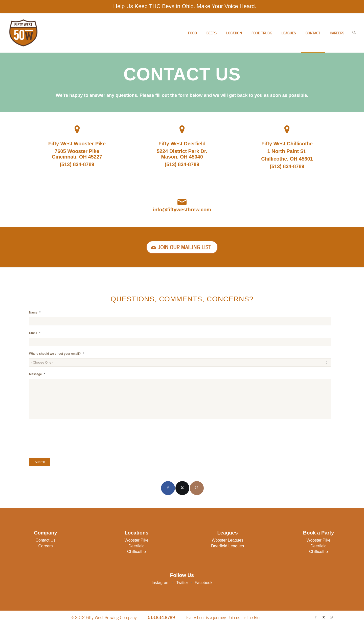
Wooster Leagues (227, 540)
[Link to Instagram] (197, 488)
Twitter (182, 583)
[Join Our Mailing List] (182, 247)
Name (35, 312)
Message (37, 374)
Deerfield (136, 546)
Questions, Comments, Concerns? (182, 299)
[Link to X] (182, 488)
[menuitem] (192, 33)
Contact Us (45, 540)
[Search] (354, 33)
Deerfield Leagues (227, 546)
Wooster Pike (137, 540)
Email (35, 333)
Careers (46, 546)
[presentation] (67, 439)
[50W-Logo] (23, 33)
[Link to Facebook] (168, 488)
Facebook (203, 583)
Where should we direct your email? (57, 354)
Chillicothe (136, 552)
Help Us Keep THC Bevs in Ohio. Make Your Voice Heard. (185, 6)
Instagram (161, 583)
